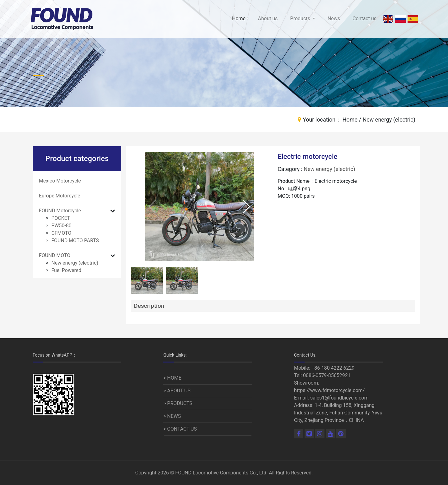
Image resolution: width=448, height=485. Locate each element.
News (334, 18)
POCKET (61, 218)
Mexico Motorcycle (60, 181)
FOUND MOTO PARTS (75, 240)
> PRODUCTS (178, 403)
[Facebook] (299, 434)
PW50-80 (61, 226)
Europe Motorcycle (60, 196)
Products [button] (301, 18)
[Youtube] (331, 434)
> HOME (172, 378)
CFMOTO (61, 233)
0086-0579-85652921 (327, 375)
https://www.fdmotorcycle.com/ (329, 390)
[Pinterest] (341, 434)
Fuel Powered (66, 270)
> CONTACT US (180, 429)
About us (268, 18)
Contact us (364, 18)
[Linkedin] (310, 434)
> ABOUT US (177, 391)
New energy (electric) (75, 263)
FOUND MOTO (55, 255)
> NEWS (172, 416)
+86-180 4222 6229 (333, 368)
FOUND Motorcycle (60, 211)
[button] (247, 207)
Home (239, 18)
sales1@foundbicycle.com (339, 398)
